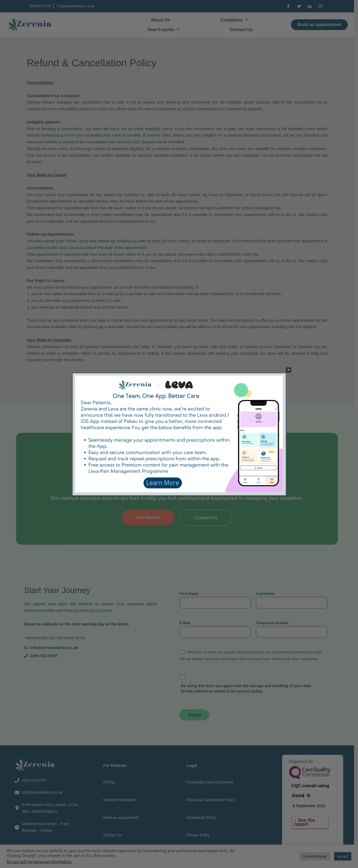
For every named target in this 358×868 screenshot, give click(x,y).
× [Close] (289, 370)
